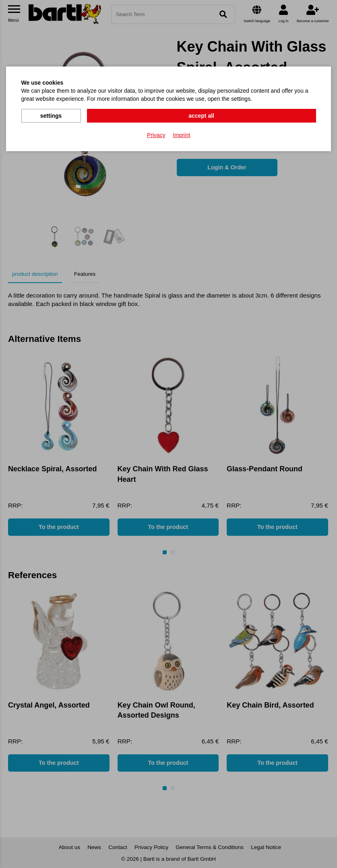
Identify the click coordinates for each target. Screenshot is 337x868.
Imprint (182, 133)
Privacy (156, 133)
